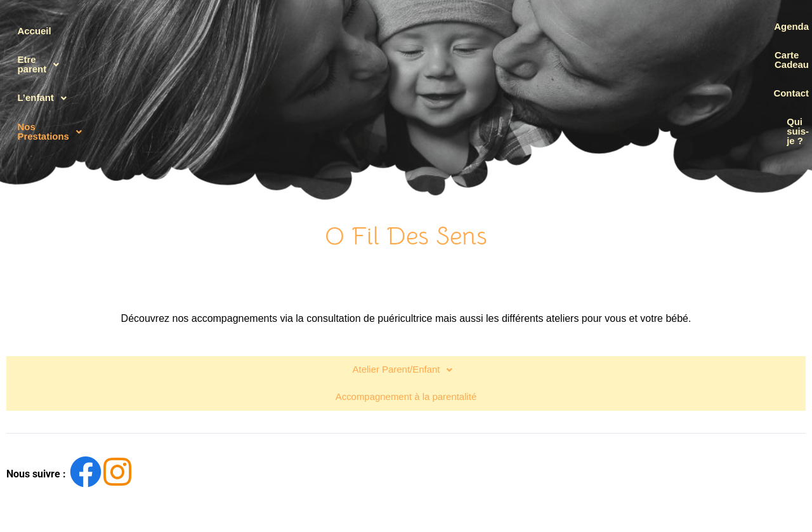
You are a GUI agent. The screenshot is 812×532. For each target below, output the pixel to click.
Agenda (771, 27)
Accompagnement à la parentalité (406, 365)
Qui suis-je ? (759, 115)
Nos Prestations (71, 115)
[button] (71, 57)
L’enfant (51, 86)
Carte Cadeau (757, 56)
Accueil (40, 27)
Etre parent (59, 57)
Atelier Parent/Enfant (406, 342)
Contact (771, 85)
